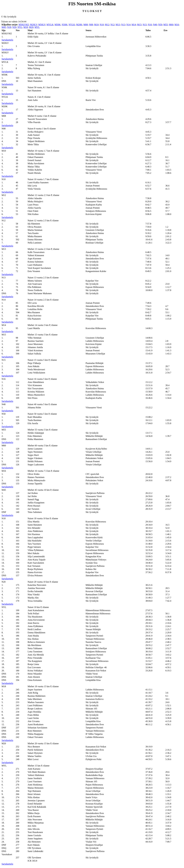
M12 (107, 25)
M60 (171, 25)
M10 (96, 25)
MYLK (50, 25)
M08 (86, 25)
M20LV (34, 25)
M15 (139, 25)
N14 (128, 25)
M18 (26, 27)
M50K (57, 25)
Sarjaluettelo (7, 40)
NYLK (72, 25)
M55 (166, 25)
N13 (123, 25)
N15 (145, 25)
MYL (37, 27)
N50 (160, 25)
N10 (102, 25)
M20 (31, 27)
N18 (9, 27)
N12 (112, 25)
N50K (65, 25)
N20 (14, 27)
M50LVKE (24, 25)
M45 (4, 27)
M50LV (42, 25)
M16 (177, 25)
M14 (134, 25)
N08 (91, 25)
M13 (118, 25)
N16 (150, 25)
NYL (20, 27)
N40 (155, 25)
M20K (79, 25)
